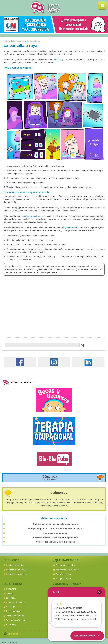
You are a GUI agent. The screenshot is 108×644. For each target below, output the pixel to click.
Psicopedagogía (17, 41)
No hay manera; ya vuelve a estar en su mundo (55, 524)
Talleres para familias (16, 616)
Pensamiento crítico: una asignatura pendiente (55, 537)
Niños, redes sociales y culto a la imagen (55, 542)
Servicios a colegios (15, 565)
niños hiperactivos (32, 216)
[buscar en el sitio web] (82, 345)
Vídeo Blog (11, 625)
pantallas (58, 60)
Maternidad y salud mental (55, 533)
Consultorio (11, 589)
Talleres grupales (63, 574)
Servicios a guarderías (16, 570)
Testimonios (58, 493)
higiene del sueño (71, 227)
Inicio (6, 41)
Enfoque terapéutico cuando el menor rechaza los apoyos (55, 529)
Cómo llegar (50, 477)
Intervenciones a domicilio (67, 570)
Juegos (9, 593)
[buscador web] (42, 345)
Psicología (11, 607)
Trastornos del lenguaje (17, 620)
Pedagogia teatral (63, 579)
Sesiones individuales (65, 565)
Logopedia (11, 598)
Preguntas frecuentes (16, 602)
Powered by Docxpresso (9, 643)
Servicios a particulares (17, 574)
